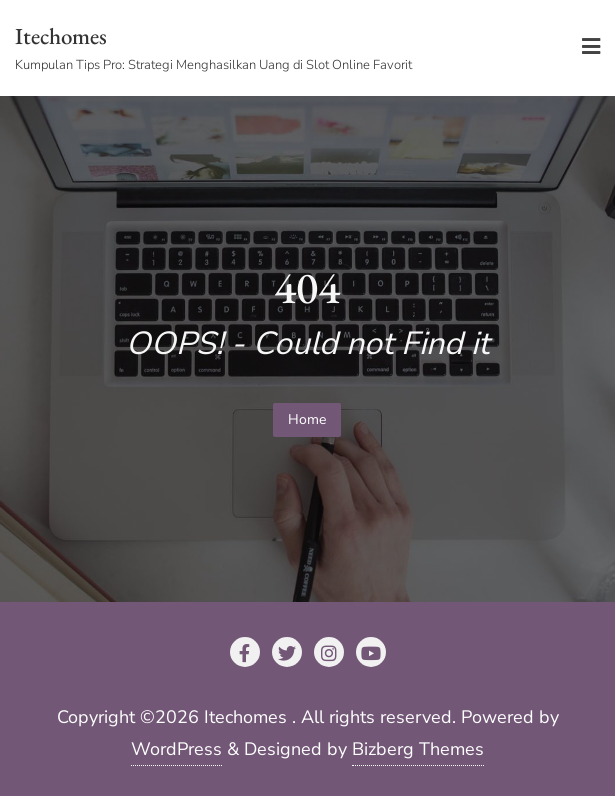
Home (307, 419)
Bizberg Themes (418, 749)
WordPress (176, 749)
